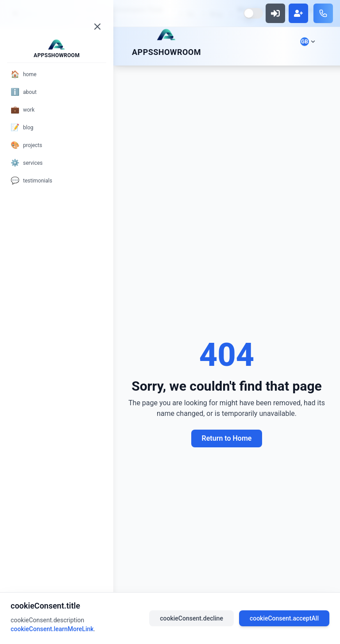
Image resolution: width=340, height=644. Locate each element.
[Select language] (308, 42)
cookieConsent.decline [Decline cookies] (191, 618)
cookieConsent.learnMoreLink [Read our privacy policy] (52, 629)
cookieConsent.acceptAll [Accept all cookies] (284, 618)
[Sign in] (275, 13)
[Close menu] (97, 27)
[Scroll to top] (166, 35)
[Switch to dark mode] (253, 13)
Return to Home (227, 438)
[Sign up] (298, 13)
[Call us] (323, 13)
